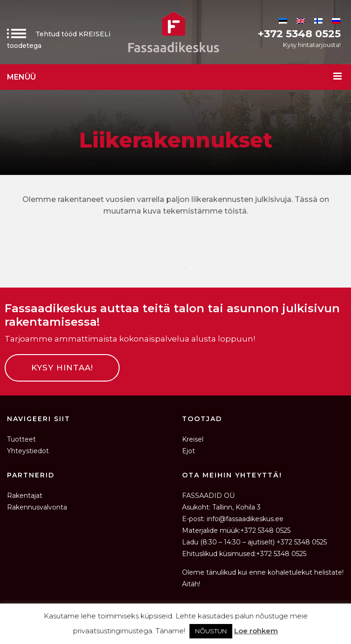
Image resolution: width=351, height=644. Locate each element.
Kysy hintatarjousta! (312, 45)
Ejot (189, 451)
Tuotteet (21, 439)
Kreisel (193, 439)
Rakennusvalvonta (37, 507)
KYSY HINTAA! (62, 368)
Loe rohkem (256, 631)
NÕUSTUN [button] (211, 631)
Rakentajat (25, 496)
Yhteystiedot (28, 451)
